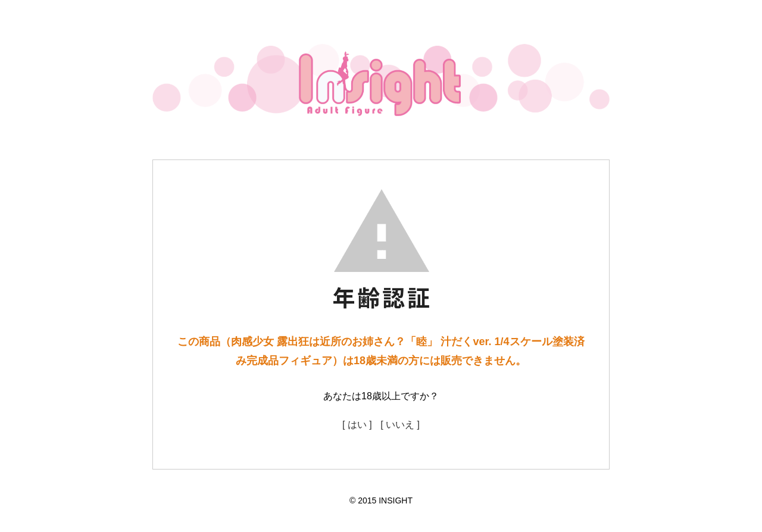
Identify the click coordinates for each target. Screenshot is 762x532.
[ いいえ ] (400, 425)
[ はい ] (357, 425)
